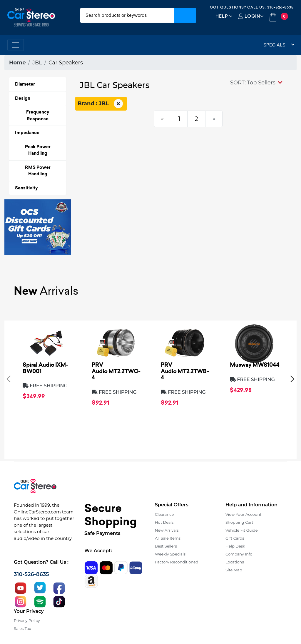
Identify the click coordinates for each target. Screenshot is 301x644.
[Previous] (163, 119)
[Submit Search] (185, 15)
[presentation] (9, 379)
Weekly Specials (170, 554)
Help (222, 16)
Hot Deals (164, 522)
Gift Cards (235, 538)
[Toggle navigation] (16, 45)
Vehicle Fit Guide (242, 530)
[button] (256, 83)
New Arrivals (167, 530)
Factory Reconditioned (177, 562)
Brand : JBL (101, 104)
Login (252, 16)
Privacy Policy (27, 620)
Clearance (164, 514)
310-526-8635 (280, 7)
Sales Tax (22, 628)
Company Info (239, 554)
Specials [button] (279, 45)
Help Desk (235, 546)
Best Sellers (166, 546)
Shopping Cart (239, 522)
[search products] (127, 15)
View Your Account (244, 514)
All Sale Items (168, 538)
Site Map (234, 570)
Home (17, 63)
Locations (235, 562)
